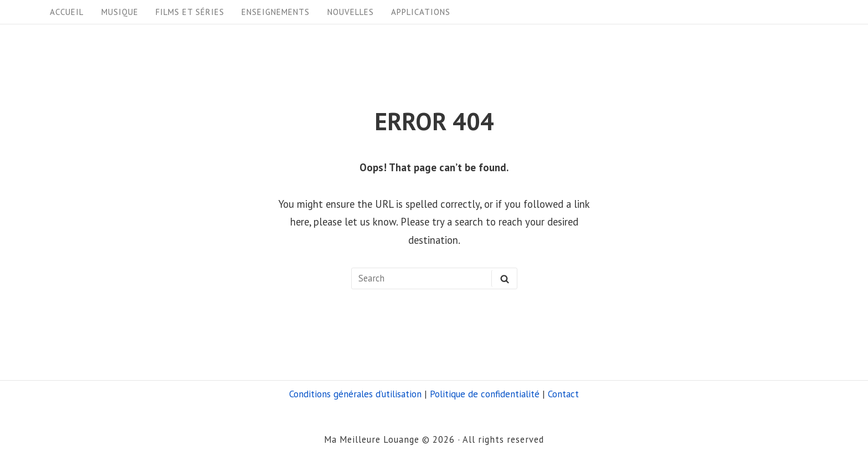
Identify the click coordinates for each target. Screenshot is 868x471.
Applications (421, 12)
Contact (563, 394)
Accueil (67, 12)
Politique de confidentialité (485, 394)
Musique (120, 12)
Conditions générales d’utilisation (355, 394)
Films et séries (190, 12)
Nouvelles (351, 12)
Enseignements (276, 12)
